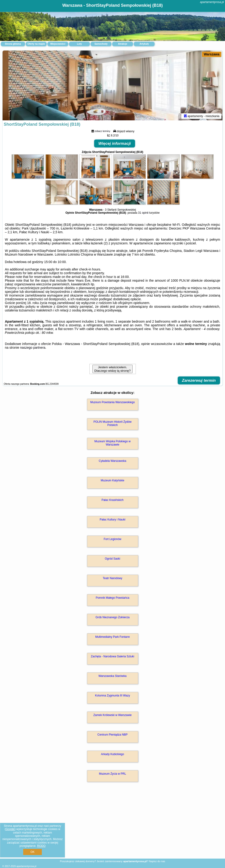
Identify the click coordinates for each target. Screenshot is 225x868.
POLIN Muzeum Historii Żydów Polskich (112, 423)
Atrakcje (122, 44)
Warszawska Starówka (112, 676)
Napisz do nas (157, 861)
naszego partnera (33, 348)
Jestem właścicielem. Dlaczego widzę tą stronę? (112, 369)
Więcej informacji (115, 144)
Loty (79, 44)
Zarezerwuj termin (199, 380)
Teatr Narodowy (112, 578)
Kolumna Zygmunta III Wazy (112, 696)
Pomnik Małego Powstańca (112, 598)
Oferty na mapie (36, 44)
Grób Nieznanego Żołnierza (112, 617)
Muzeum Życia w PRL (112, 774)
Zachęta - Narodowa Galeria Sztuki (112, 656)
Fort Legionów (112, 539)
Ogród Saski (112, 559)
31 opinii (143, 213)
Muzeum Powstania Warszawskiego (113, 402)
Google (10, 829)
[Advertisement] (112, 825)
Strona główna (13, 44)
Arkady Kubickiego (112, 754)
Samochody (101, 44)
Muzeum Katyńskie (112, 480)
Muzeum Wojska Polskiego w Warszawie (113, 443)
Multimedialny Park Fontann (112, 637)
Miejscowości (58, 44)
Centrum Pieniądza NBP (112, 735)
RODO (41, 846)
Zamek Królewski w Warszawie (112, 715)
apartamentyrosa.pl (212, 2)
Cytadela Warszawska (112, 461)
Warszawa (212, 54)
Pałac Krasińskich (112, 500)
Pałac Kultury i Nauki (112, 520)
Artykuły (144, 44)
